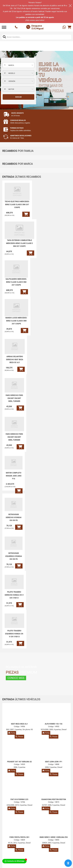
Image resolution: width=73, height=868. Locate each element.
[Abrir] (4, 27)
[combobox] (19, 65)
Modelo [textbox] (12, 73)
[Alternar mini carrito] (69, 27)
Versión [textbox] (12, 81)
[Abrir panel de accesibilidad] (68, 863)
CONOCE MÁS (16, 678)
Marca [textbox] (11, 65)
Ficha (12, 733)
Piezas (19, 737)
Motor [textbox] (11, 89)
